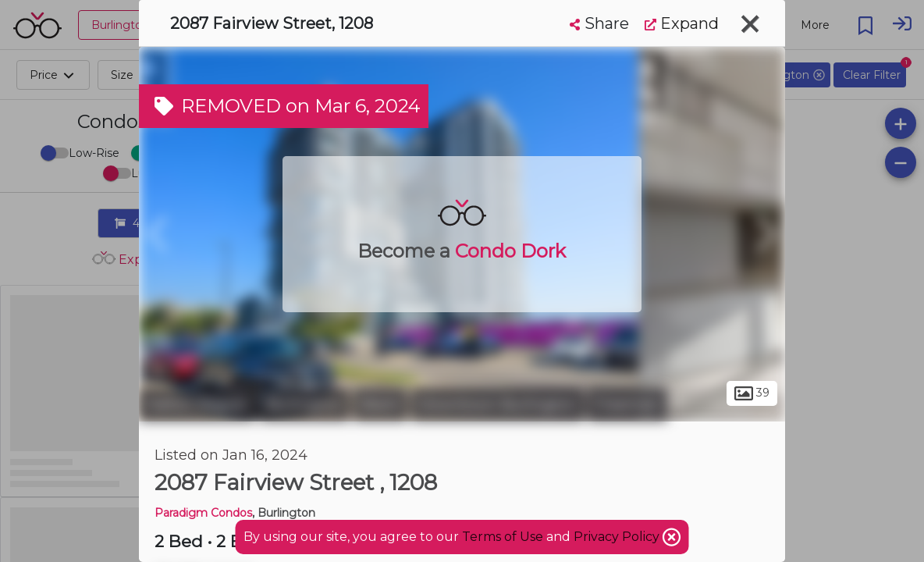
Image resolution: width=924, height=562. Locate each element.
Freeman (627, 404)
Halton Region (197, 404)
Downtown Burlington (498, 404)
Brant (380, 404)
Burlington (304, 404)
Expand (682, 23)
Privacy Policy (618, 537)
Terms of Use (503, 537)
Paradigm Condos (203, 513)
